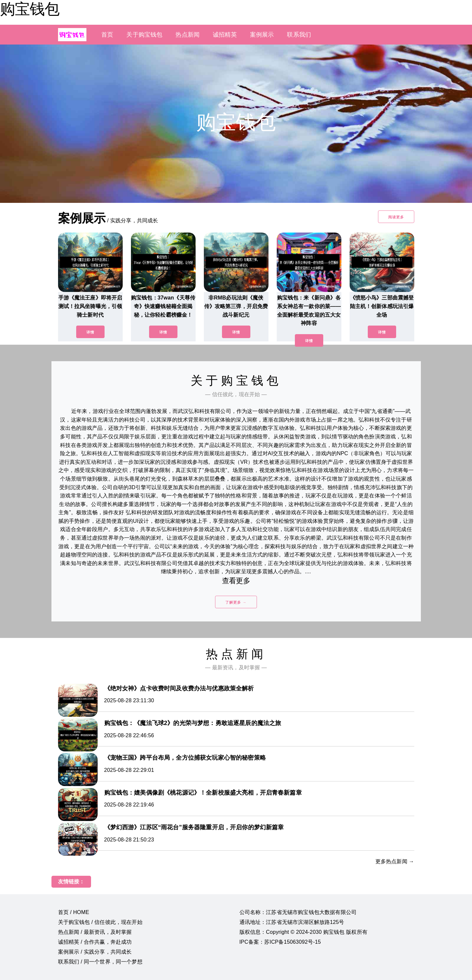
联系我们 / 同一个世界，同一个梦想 (100, 962)
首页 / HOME (74, 912)
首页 (107, 35)
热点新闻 (188, 35)
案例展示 (262, 35)
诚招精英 (225, 35)
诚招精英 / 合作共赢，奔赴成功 (95, 942)
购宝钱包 (30, 9)
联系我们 (299, 35)
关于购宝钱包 (144, 35)
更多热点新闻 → (395, 861)
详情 (90, 332)
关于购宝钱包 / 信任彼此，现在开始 (100, 922)
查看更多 (236, 581)
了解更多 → (236, 602)
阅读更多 (396, 217)
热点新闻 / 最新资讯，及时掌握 (95, 932)
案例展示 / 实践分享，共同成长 (95, 952)
